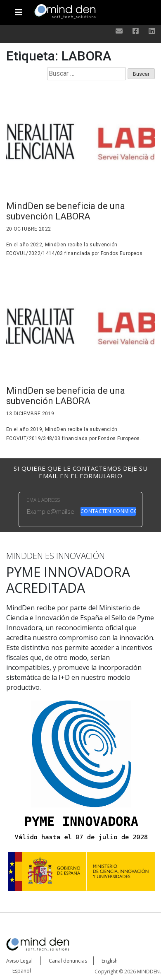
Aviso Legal (19, 961)
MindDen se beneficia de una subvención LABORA (66, 211)
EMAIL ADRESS (43, 500)
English (110, 961)
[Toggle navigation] (19, 9)
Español (22, 971)
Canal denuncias (68, 961)
